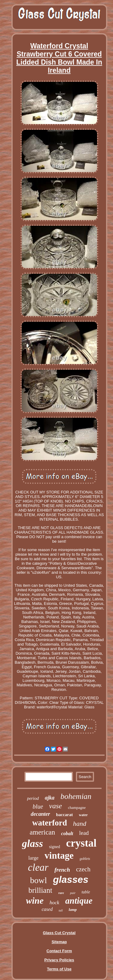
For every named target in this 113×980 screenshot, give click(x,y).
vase (56, 806)
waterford (50, 823)
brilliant (40, 890)
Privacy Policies (59, 960)
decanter (40, 814)
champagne (77, 808)
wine (35, 900)
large (33, 858)
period (33, 798)
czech (83, 869)
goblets (85, 859)
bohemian (76, 796)
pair (73, 893)
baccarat (64, 815)
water (83, 815)
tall (61, 910)
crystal (81, 843)
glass (33, 843)
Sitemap (59, 942)
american (42, 832)
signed (55, 847)
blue (38, 806)
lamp (73, 910)
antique (79, 901)
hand (80, 824)
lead (84, 833)
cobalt (67, 833)
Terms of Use (59, 969)
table (86, 892)
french (62, 870)
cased (47, 909)
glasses (71, 879)
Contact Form (59, 951)
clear (38, 867)
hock (55, 903)
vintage (59, 856)
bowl (39, 880)
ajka (50, 798)
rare (61, 893)
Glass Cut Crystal (59, 933)
